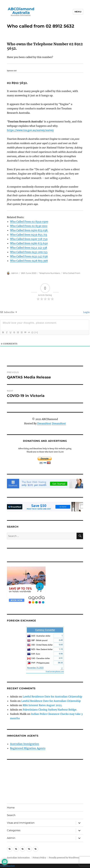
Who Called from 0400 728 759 (29, 239)
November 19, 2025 (35, 668)
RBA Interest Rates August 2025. (43, 705)
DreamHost (44, 423)
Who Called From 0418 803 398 (29, 261)
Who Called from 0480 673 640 (29, 243)
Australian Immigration (25, 744)
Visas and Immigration (21, 823)
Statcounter (7, 866)
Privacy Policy (39, 858)
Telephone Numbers (50, 273)
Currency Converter (45, 630)
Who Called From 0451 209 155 (29, 252)
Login (86, 312)
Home (11, 808)
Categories (14, 830)
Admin (15, 273)
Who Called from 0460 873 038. (29, 230)
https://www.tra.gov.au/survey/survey (30, 130)
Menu (78, 12)
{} (33, 332)
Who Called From (71, 273)
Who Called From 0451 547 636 (29, 256)
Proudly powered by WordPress (64, 858)
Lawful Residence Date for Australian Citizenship (52, 697)
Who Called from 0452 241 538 (29, 248)
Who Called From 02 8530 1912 (29, 226)
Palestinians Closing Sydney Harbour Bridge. (50, 710)
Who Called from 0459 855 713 (29, 235)
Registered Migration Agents (28, 748)
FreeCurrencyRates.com (55, 672)
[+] (36, 332)
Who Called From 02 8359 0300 (29, 222)
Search (11, 815)
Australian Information (18, 858)
